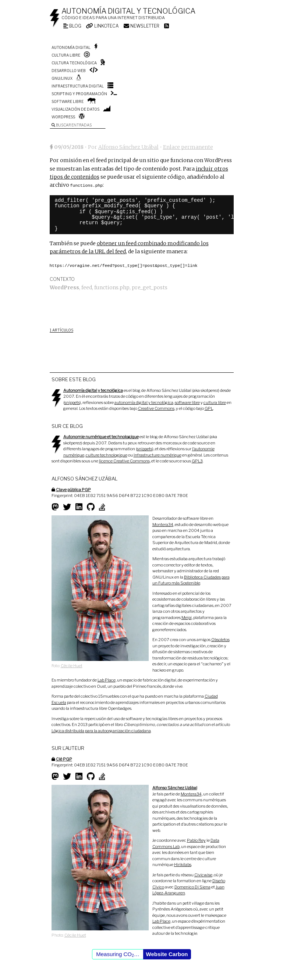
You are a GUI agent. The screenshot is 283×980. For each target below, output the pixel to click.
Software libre (68, 101)
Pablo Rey (196, 840)
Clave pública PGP (73, 489)
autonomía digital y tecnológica (144, 402)
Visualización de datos (75, 109)
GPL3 (197, 460)
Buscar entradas (72, 125)
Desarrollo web (69, 71)
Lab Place (107, 679)
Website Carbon (167, 953)
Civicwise (203, 874)
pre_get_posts (150, 287)
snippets (72, 402)
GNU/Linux (62, 78)
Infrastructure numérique (158, 454)
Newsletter (141, 26)
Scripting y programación (79, 94)
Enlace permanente (188, 147)
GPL (209, 408)
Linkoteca (102, 26)
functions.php (112, 287)
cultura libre (215, 402)
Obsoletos (220, 639)
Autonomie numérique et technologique (101, 436)
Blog (72, 26)
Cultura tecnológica (74, 63)
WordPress (63, 117)
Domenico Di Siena (192, 886)
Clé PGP (64, 758)
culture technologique (107, 454)
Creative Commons (156, 408)
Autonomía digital (71, 47)
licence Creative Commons (124, 460)
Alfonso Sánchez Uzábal (128, 147)
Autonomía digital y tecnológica (128, 11)
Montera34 (163, 524)
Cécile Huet (72, 665)
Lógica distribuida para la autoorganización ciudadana (101, 730)
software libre (187, 402)
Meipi (187, 617)
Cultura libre (66, 55)
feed (87, 287)
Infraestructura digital (78, 86)
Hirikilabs (183, 864)
